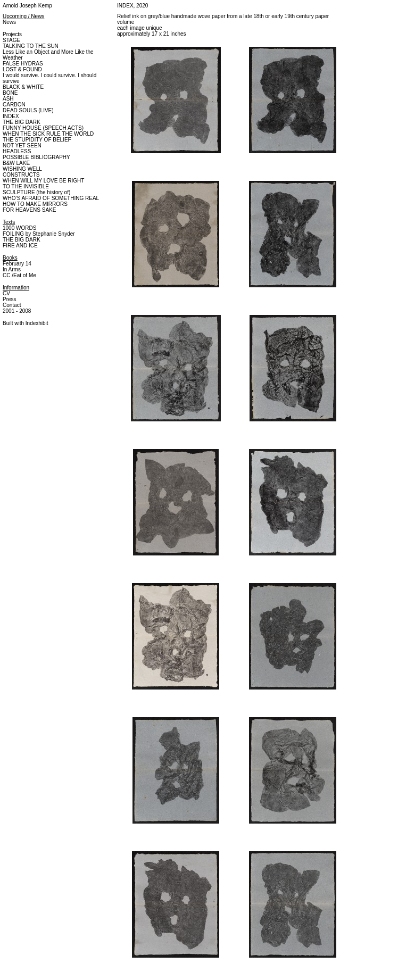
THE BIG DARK (22, 122)
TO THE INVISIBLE (26, 186)
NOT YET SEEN (22, 146)
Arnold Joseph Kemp (27, 6)
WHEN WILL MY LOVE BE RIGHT (43, 181)
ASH (8, 99)
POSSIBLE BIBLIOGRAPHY (36, 157)
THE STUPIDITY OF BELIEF (37, 140)
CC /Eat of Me (19, 275)
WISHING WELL (22, 169)
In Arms (12, 269)
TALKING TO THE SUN (31, 46)
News (9, 22)
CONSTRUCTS (21, 175)
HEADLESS (17, 151)
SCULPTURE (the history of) (36, 192)
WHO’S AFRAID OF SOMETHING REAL (51, 198)
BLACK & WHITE (23, 87)
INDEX (11, 116)
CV (6, 293)
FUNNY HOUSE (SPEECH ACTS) (43, 128)
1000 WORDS (19, 228)
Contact (12, 305)
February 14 (17, 264)
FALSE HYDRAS (23, 64)
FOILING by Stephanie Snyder (39, 234)
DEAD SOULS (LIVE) (28, 110)
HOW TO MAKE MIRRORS (35, 204)
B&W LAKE (16, 163)
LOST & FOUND (22, 69)
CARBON (14, 105)
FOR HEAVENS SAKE (29, 210)
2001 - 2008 (17, 311)
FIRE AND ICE (20, 246)
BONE (10, 93)
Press (10, 299)
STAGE (11, 40)
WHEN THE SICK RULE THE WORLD (48, 134)
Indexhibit (37, 323)
